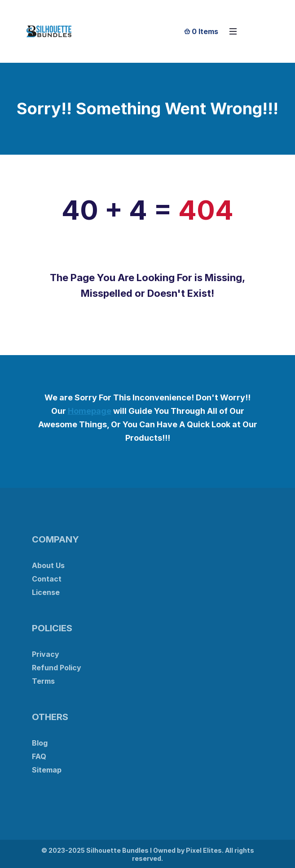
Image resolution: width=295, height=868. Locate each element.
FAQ (39, 756)
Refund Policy (57, 668)
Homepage (90, 411)
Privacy (46, 654)
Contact (47, 579)
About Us (48, 565)
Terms (43, 681)
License (46, 592)
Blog (40, 743)
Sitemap (47, 770)
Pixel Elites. (205, 850)
